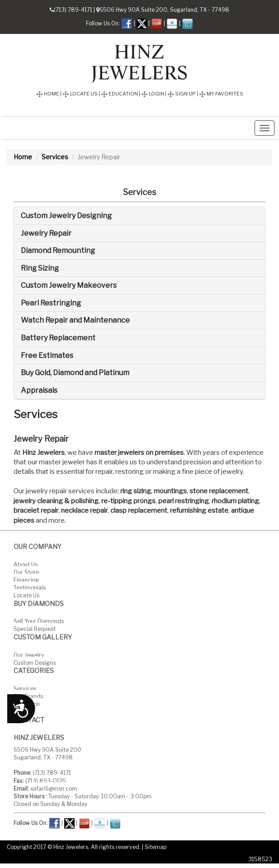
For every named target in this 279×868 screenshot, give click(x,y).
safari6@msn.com (54, 789)
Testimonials (30, 588)
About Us (26, 564)
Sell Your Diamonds (39, 621)
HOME (48, 94)
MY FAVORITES (221, 94)
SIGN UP (182, 94)
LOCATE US (80, 94)
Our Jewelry (29, 655)
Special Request (35, 629)
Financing (26, 579)
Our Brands (28, 696)
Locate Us (26, 595)
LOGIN (153, 94)
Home (23, 157)
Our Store (26, 572)
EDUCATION (119, 94)
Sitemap (156, 847)
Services (55, 157)
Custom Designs (35, 662)
